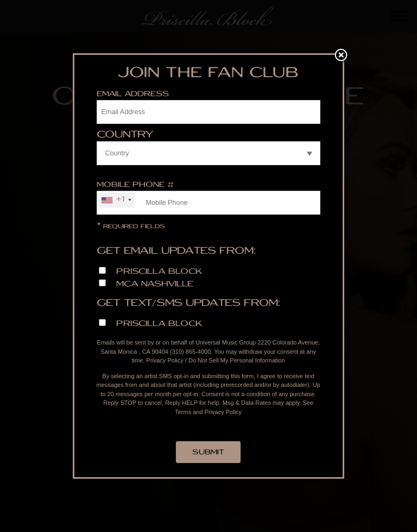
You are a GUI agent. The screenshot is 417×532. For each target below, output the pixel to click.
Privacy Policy (165, 360)
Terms (183, 412)
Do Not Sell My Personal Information (237, 360)
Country (125, 136)
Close (341, 56)
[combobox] (116, 200)
